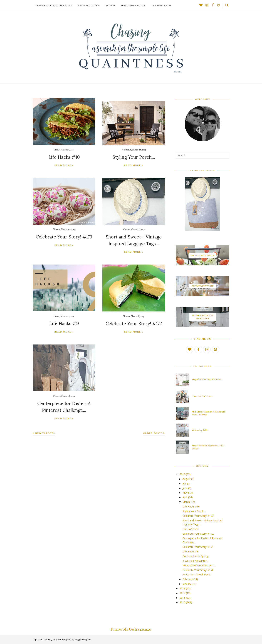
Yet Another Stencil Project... (199, 565)
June (185, 488)
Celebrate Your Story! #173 (64, 236)
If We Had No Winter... (202, 396)
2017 (182, 593)
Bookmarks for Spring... (196, 556)
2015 (182, 602)
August (186, 479)
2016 (182, 598)
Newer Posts (45, 431)
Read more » (64, 165)
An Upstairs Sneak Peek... (197, 574)
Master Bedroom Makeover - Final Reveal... (208, 447)
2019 (182, 474)
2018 (182, 588)
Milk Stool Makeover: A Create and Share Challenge (208, 413)
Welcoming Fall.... (200, 430)
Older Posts (153, 431)
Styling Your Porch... (134, 157)
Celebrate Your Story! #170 (198, 570)
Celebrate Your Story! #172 (134, 323)
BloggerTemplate (83, 639)
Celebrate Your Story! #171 (198, 547)
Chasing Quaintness (52, 639)
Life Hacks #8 (190, 551)
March (186, 502)
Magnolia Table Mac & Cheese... (207, 379)
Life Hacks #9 (64, 322)
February (188, 579)
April (185, 497)
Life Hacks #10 (64, 157)
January (187, 584)
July (184, 483)
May (185, 493)
